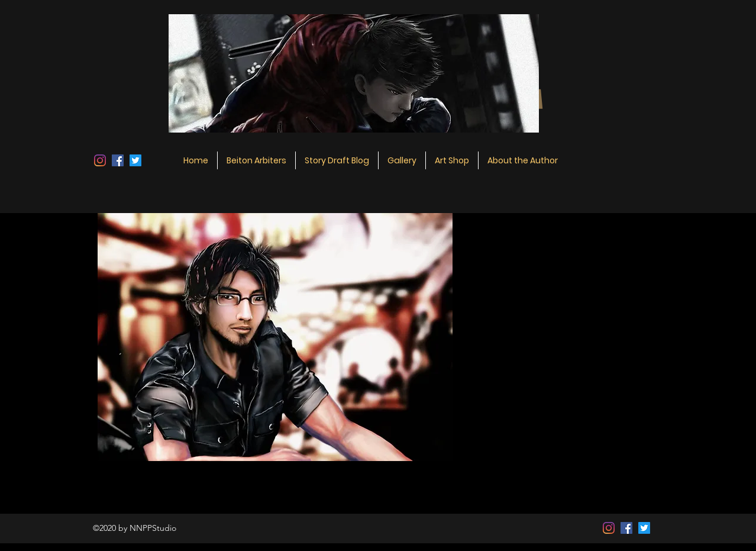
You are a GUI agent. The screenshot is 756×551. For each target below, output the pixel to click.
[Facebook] (118, 160)
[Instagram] (100, 160)
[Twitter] (135, 160)
